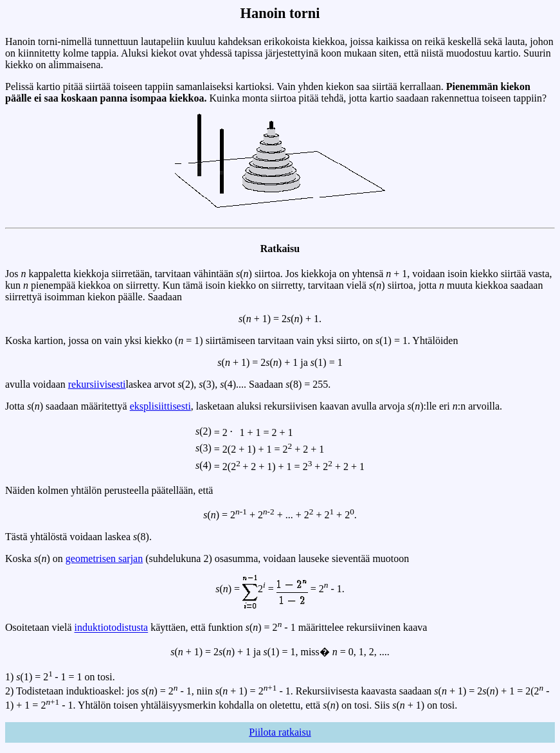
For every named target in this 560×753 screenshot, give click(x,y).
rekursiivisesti (97, 384)
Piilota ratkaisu (280, 732)
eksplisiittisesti (160, 406)
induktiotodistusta (112, 628)
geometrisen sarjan (104, 558)
